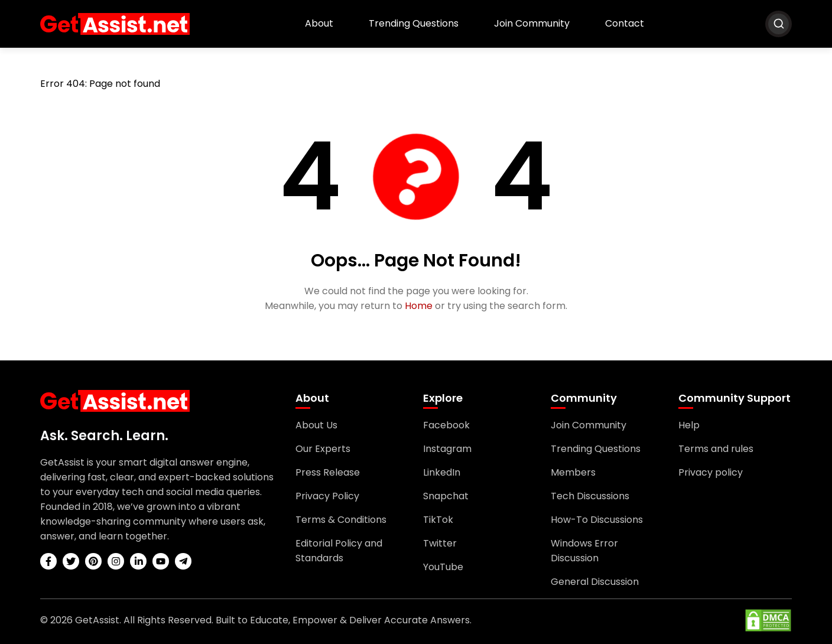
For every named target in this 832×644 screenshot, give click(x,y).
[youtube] (161, 561)
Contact (625, 23)
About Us (316, 425)
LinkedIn (442, 472)
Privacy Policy (327, 496)
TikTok (438, 520)
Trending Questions (414, 23)
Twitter (440, 543)
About (319, 23)
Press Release (328, 472)
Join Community (532, 23)
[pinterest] (93, 561)
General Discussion (595, 582)
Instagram (447, 449)
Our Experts (323, 449)
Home (419, 306)
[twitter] (71, 561)
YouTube (443, 567)
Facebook (446, 425)
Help (689, 425)
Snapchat (446, 496)
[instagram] (116, 561)
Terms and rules (716, 449)
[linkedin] (138, 561)
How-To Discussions (597, 520)
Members (573, 472)
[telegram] (183, 561)
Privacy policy (711, 472)
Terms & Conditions (341, 520)
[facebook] (48, 561)
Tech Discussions (590, 496)
